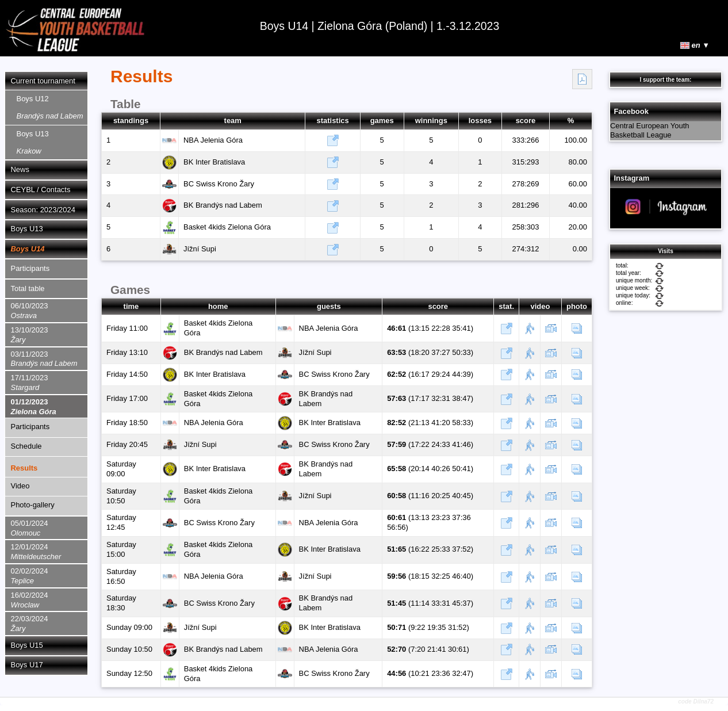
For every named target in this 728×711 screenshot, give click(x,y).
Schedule (26, 446)
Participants (30, 268)
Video (20, 486)
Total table (28, 288)
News (20, 169)
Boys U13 (33, 142)
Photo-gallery (33, 505)
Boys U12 (50, 107)
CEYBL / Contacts (41, 190)
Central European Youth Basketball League (650, 131)
